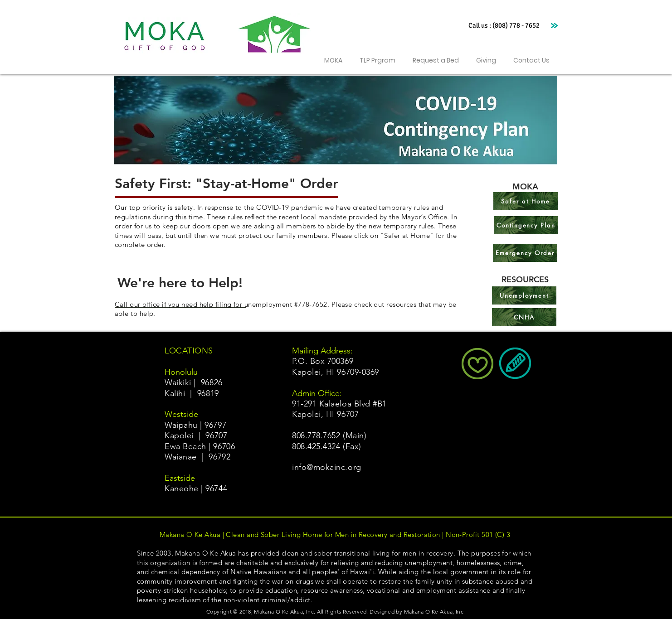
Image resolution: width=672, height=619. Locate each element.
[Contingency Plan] (526, 225)
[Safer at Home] (526, 201)
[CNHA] (524, 317)
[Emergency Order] (525, 253)
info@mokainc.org (327, 467)
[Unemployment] (524, 295)
